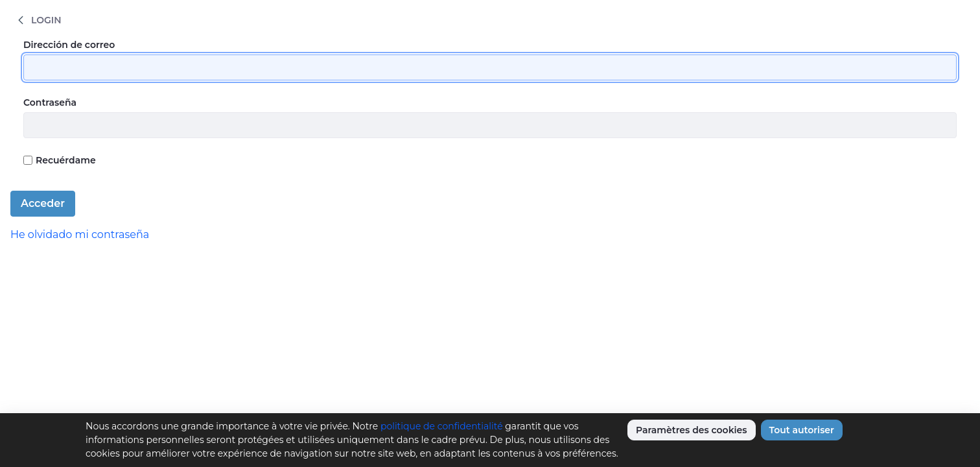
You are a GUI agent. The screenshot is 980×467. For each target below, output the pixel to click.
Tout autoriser (802, 430)
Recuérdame (60, 160)
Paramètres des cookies (692, 430)
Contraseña (50, 102)
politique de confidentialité (442, 426)
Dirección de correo (69, 45)
